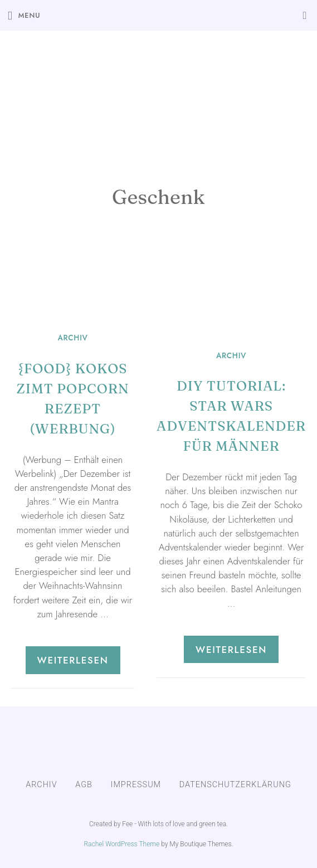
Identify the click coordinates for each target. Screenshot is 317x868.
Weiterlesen (73, 660)
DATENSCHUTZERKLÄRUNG (235, 785)
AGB (84, 785)
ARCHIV (72, 338)
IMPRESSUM (136, 785)
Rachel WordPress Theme (121, 844)
